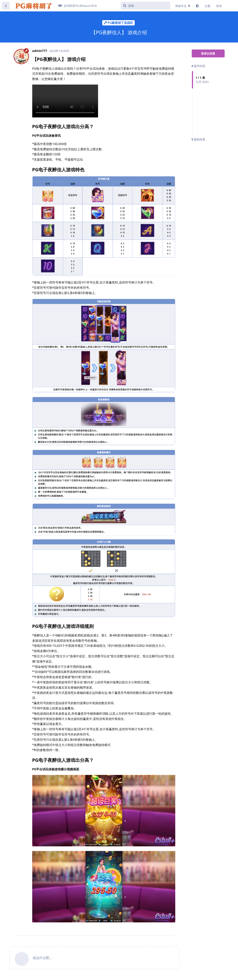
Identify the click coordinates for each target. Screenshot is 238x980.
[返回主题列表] (6, 6)
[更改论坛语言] (183, 6)
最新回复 (198, 139)
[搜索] (146, 6)
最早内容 (198, 66)
